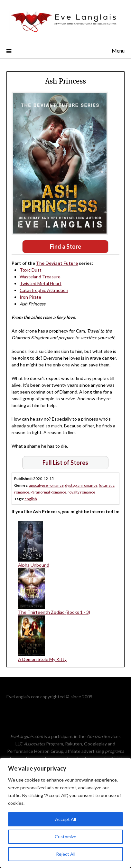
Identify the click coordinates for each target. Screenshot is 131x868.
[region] (65, 813)
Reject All (66, 854)
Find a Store (65, 246)
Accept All (65, 819)
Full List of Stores (65, 463)
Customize (65, 837)
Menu (118, 50)
